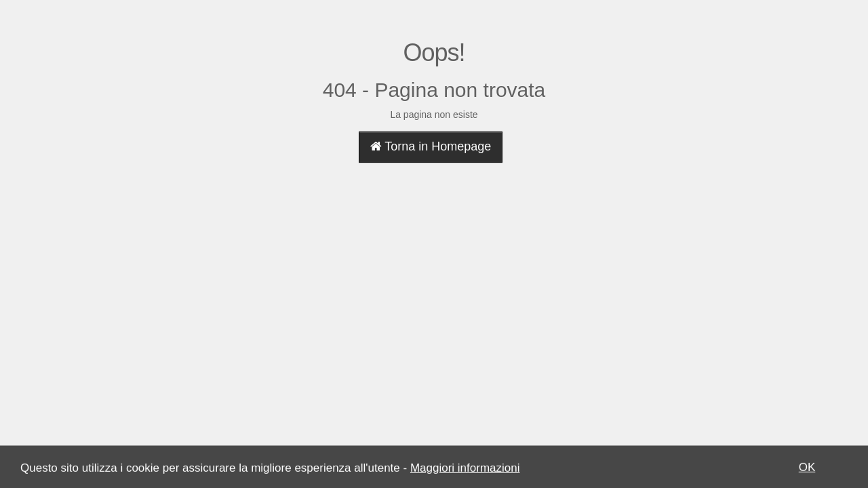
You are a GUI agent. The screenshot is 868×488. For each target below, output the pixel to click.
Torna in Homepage (431, 146)
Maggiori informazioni (465, 469)
